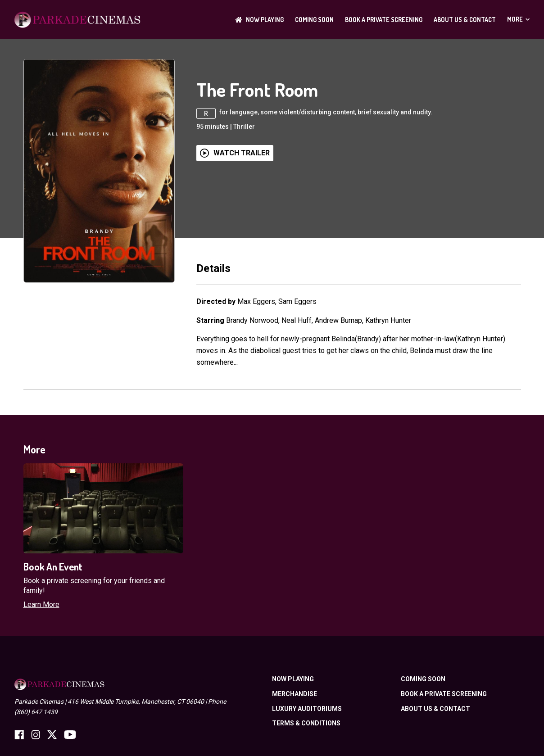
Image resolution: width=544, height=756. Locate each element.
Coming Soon (314, 20)
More (518, 19)
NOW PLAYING (259, 20)
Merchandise (295, 694)
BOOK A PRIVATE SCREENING (384, 20)
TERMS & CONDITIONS (306, 723)
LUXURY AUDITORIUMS (307, 709)
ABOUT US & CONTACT (465, 20)
